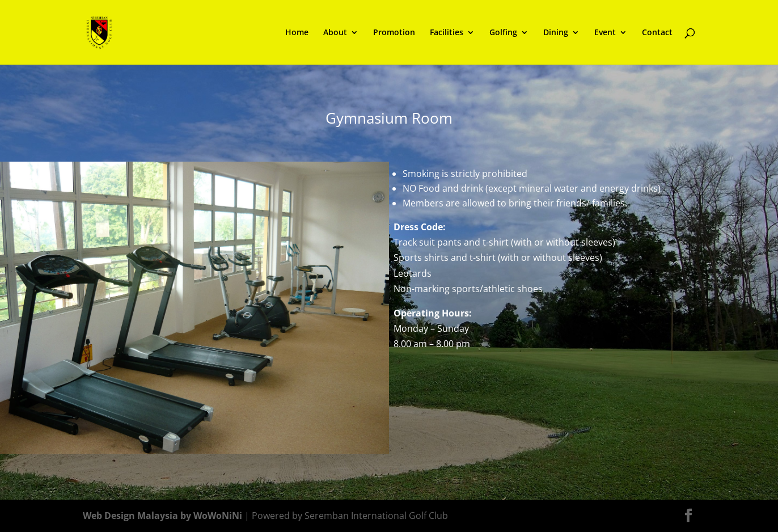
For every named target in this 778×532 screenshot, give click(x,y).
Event (605, 33)
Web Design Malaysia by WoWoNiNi (164, 516)
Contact (657, 33)
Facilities (447, 33)
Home (297, 33)
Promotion (394, 33)
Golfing (503, 33)
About (335, 33)
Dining (556, 33)
